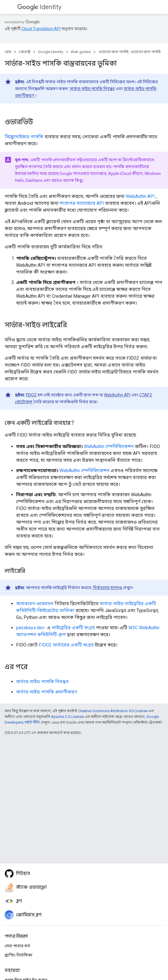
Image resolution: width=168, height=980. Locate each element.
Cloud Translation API (41, 29)
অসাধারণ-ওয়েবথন (35, 604)
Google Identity (51, 52)
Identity (39, 7)
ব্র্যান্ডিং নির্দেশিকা (19, 955)
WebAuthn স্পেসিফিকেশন (109, 446)
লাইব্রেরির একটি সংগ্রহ (73, 628)
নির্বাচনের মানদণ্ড (108, 588)
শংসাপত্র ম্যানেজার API (82, 203)
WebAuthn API (140, 196)
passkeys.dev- (31, 628)
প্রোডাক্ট (25, 52)
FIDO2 (31, 395)
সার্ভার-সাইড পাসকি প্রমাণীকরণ (47, 692)
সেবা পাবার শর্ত (17, 946)
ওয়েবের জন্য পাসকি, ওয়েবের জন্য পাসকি (130, 52)
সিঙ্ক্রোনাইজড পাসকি (24, 137)
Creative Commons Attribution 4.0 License (113, 711)
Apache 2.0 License (67, 717)
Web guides (81, 52)
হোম (8, 52)
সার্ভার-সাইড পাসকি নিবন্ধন (92, 89)
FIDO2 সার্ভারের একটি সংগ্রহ (66, 645)
